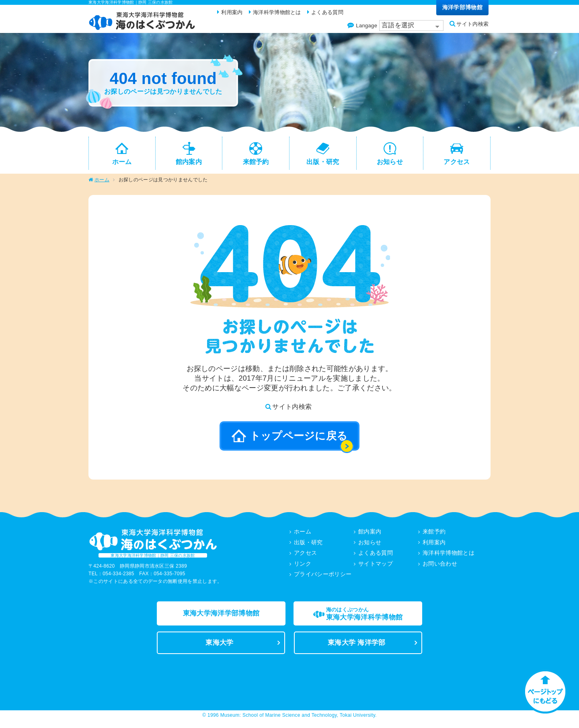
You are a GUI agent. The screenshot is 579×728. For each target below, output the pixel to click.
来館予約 (434, 535)
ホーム (102, 183)
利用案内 (434, 545)
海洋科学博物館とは (449, 556)
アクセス (305, 556)
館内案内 (370, 535)
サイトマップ (376, 566)
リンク (303, 566)
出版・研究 (308, 545)
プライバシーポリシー (323, 577)
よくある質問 (376, 556)
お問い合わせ (440, 566)
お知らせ (370, 545)
